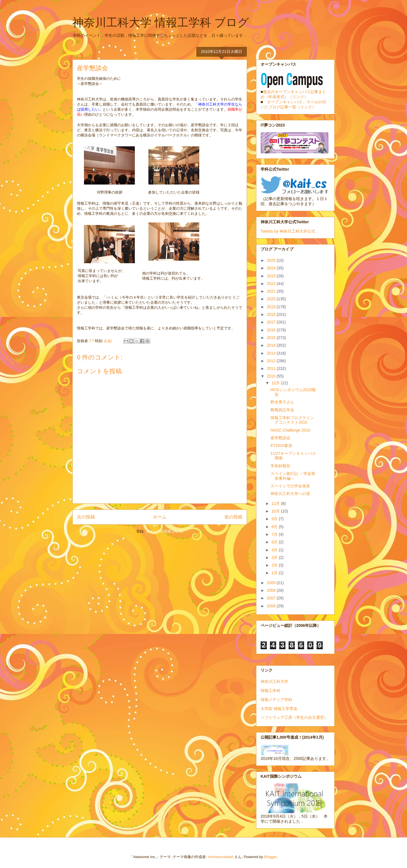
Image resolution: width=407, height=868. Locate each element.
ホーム (160, 517)
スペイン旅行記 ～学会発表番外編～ (293, 476)
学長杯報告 (280, 466)
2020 (272, 299)
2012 (272, 361)
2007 (272, 598)
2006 (272, 606)
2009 (272, 583)
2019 (272, 307)
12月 (276, 383)
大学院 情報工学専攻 (279, 709)
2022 (272, 284)
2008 (272, 590)
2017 (272, 322)
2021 (272, 291)
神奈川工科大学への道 (290, 494)
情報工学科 (270, 691)
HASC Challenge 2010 (290, 430)
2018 (272, 314)
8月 (275, 527)
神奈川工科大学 (274, 681)
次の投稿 (86, 517)
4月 (275, 550)
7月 (275, 534)
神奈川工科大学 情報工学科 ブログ (161, 22)
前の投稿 (233, 517)
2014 (272, 345)
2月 (275, 565)
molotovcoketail (221, 857)
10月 (276, 511)
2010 (272, 376)
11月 (276, 503)
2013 (272, 353)
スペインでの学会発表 (290, 486)
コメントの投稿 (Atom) (164, 531)
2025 (272, 260)
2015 (272, 338)
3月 (275, 558)
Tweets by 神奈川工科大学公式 (288, 231)
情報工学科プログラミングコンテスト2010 (292, 420)
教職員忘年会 (282, 410)
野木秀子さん (282, 402)
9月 (275, 519)
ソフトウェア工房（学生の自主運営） (294, 717)
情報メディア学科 (276, 700)
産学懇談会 (280, 438)
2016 (272, 330)
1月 (275, 573)
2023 (272, 276)
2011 (272, 368)
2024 (272, 268)
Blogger (270, 857)
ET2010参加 (281, 445)
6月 (275, 542)
